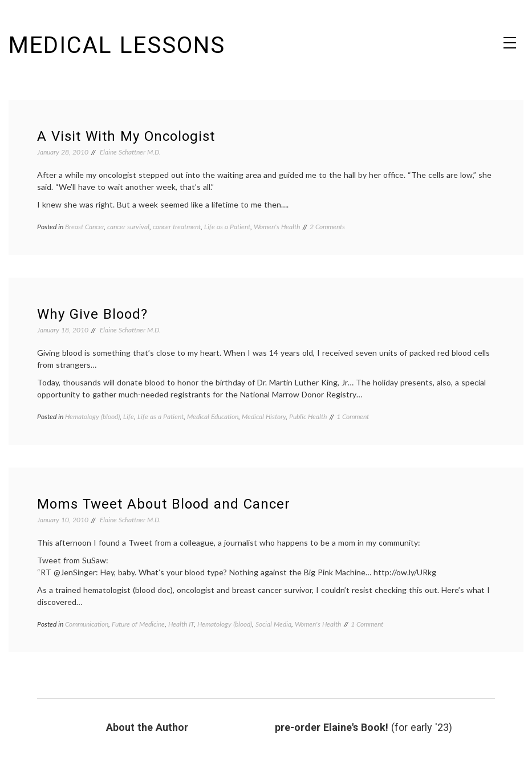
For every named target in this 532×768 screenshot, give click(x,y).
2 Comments (327, 227)
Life (129, 416)
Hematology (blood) (92, 416)
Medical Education (213, 416)
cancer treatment (177, 227)
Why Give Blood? (92, 314)
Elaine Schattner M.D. (130, 152)
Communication (87, 624)
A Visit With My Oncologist (126, 136)
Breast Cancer (84, 227)
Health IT (181, 624)
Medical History (264, 416)
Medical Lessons (117, 45)
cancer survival (128, 227)
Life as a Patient (227, 227)
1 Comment (353, 416)
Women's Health (277, 227)
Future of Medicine (138, 624)
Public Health (308, 416)
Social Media (273, 624)
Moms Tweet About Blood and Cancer (164, 504)
